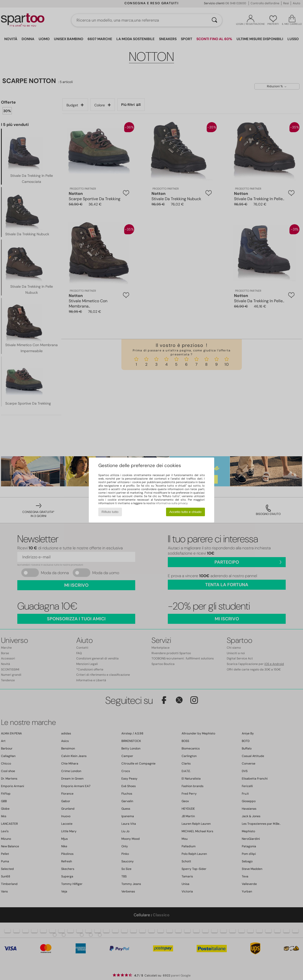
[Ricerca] (214, 20)
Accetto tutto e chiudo (185, 512)
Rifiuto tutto (110, 512)
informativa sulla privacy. (172, 503)
